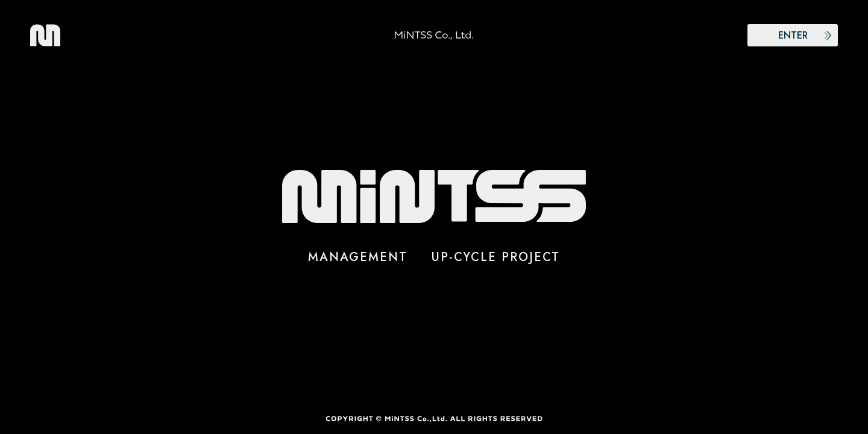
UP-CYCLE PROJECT (496, 257)
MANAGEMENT (358, 257)
